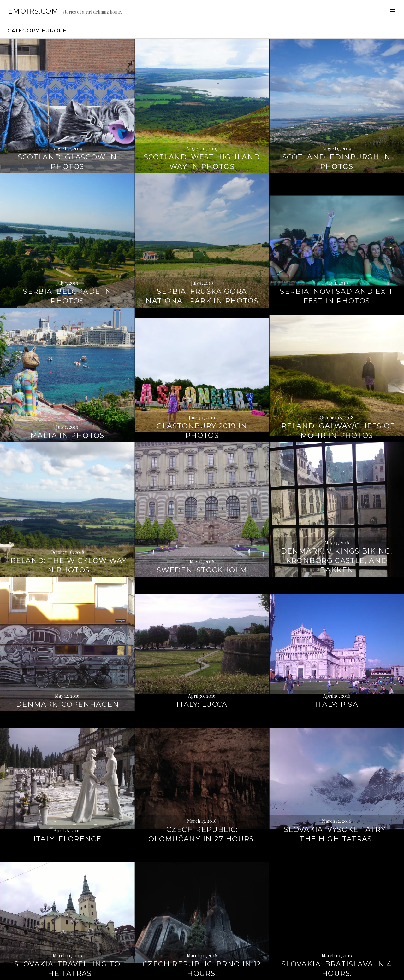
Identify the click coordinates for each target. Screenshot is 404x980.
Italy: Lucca (202, 666)
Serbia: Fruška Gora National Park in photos (202, 257)
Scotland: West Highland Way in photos (202, 123)
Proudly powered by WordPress (35, 972)
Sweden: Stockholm (202, 531)
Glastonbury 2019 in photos (202, 392)
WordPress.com (109, 972)
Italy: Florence (68, 800)
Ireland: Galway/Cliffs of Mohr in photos (337, 392)
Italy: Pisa (337, 666)
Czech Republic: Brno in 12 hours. (202, 930)
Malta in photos (67, 397)
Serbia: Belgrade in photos (67, 257)
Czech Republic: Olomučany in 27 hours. (202, 795)
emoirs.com (33, 11)
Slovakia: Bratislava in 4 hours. (337, 930)
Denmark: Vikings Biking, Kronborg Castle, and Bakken (337, 522)
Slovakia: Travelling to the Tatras (67, 930)
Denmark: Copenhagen (67, 666)
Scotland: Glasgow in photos (68, 123)
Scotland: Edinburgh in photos (337, 123)
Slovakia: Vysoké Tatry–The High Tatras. (337, 795)
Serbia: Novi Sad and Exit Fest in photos (336, 257)
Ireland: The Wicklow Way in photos (67, 527)
